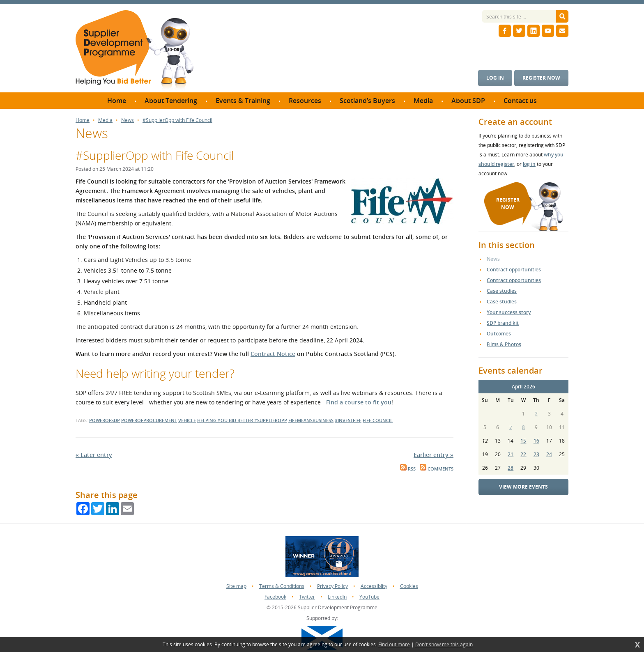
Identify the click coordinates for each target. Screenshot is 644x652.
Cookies (409, 586)
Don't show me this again (444, 645)
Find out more (394, 645)
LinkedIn (337, 597)
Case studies (502, 291)
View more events (523, 487)
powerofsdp (105, 420)
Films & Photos (504, 344)
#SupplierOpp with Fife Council (177, 120)
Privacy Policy (332, 586)
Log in (495, 78)
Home (83, 120)
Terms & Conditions (282, 586)
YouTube (369, 597)
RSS (408, 469)
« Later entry (94, 455)
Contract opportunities (514, 270)
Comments (437, 469)
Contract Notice (273, 354)
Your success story (509, 312)
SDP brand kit (503, 323)
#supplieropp (271, 420)
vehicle (187, 420)
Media (105, 120)
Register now (541, 78)
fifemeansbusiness (311, 420)
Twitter (307, 597)
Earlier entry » (434, 455)
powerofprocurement (149, 420)
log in (529, 164)
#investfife (348, 420)
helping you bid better (226, 420)
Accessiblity (374, 586)
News (128, 120)
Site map (236, 586)
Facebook (275, 597)
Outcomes (499, 334)
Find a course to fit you (359, 402)
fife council (378, 420)
